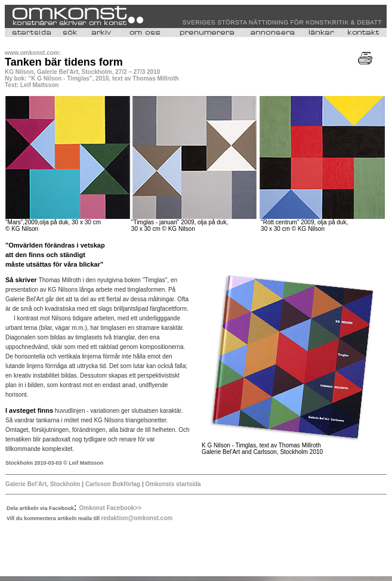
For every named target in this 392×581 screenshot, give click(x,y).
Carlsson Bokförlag (113, 484)
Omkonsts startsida (173, 484)
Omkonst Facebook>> (110, 508)
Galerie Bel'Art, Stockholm (43, 484)
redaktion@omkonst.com (137, 518)
